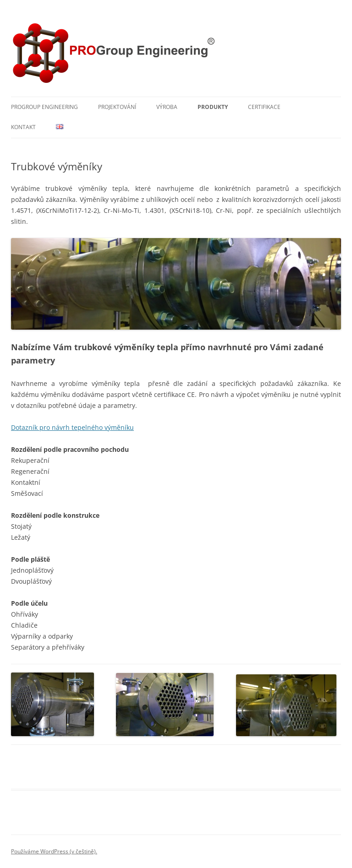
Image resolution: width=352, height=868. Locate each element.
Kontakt (23, 127)
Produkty (213, 107)
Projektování (117, 107)
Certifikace (264, 107)
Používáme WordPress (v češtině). (54, 851)
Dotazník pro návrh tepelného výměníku (72, 427)
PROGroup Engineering (44, 107)
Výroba (167, 107)
